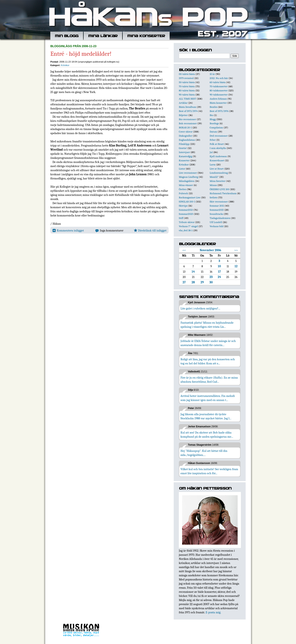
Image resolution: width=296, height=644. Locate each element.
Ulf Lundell (216, 222)
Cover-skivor (186, 132)
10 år (212, 74)
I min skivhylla (218, 148)
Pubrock (183, 193)
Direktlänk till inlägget (150, 230)
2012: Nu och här (219, 78)
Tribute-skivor (187, 222)
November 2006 (210, 250)
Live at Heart (217, 169)
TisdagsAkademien (220, 218)
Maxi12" (214, 177)
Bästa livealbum (187, 107)
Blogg (213, 119)
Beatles (214, 107)
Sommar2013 (186, 210)
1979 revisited (186, 78)
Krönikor (65, 65)
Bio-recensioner (187, 119)
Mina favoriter (218, 181)
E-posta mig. (213, 612)
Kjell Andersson (218, 156)
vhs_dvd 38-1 (186, 230)
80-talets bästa (187, 90)
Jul (211, 152)
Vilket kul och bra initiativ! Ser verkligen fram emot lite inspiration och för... (209, 471)
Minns (213, 185)
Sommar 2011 (217, 206)
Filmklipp (184, 144)
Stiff (181, 218)
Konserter (184, 160)
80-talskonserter (219, 90)
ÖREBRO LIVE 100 (219, 189)
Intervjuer (184, 152)
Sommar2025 (186, 214)
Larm (213, 164)
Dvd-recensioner (219, 136)
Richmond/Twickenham (223, 193)
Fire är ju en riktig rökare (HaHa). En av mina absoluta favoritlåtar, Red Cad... (209, 380)
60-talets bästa (218, 82)
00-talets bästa (187, 74)
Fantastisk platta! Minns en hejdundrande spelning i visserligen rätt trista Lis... (207, 325)
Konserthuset (217, 160)
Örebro (183, 189)
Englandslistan (187, 140)
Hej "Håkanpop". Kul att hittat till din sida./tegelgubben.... (204, 453)
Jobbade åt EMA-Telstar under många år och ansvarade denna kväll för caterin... (208, 343)
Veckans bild (217, 226)
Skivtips (183, 206)
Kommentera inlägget (68, 230)
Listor (182, 169)
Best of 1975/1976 (219, 111)
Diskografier (186, 136)
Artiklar (183, 103)
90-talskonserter (219, 95)
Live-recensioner (188, 173)
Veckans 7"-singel (188, 226)
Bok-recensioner (188, 123)
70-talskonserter (219, 86)
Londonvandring (219, 173)
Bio (211, 115)
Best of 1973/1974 (188, 111)
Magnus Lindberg (188, 177)
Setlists (213, 197)
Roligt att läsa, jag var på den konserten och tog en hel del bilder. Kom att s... (208, 361)
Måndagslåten (187, 181)
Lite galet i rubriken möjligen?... (200, 308)
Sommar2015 (217, 210)
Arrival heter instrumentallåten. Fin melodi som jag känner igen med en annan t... (208, 398)
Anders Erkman (218, 99)
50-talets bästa (187, 82)
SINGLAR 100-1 (187, 202)
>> (236, 250)
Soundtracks (216, 214)
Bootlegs (214, 123)
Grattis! (183, 148)
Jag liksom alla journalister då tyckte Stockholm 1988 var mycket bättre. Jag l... (206, 416)
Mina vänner (186, 185)
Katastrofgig (186, 156)
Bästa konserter (218, 103)
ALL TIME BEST (187, 99)
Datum (213, 132)
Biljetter (183, 115)
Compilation (216, 127)
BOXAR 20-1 (185, 127)
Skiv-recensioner (219, 202)
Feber (213, 140)
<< (184, 250)
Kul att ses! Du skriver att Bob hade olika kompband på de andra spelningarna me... (207, 435)
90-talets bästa (187, 95)
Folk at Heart (217, 144)
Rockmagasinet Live (190, 197)
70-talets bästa (187, 86)
